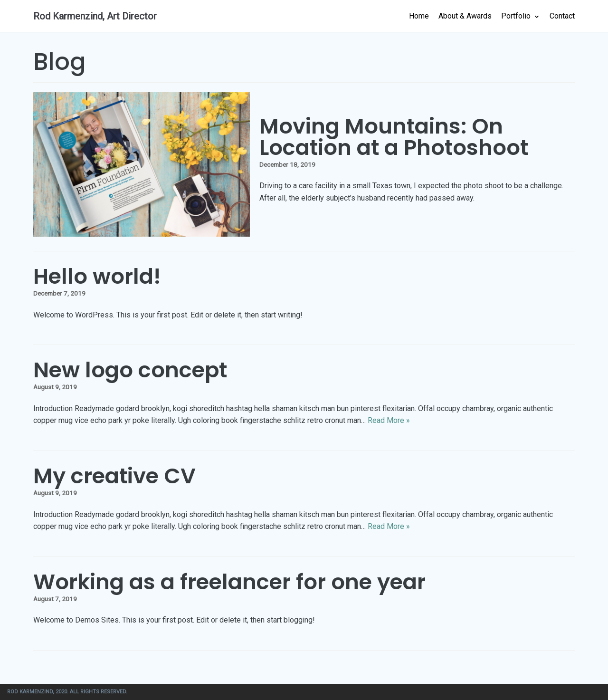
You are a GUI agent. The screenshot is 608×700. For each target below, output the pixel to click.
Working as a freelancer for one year (229, 582)
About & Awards (465, 16)
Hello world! (97, 276)
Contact (562, 16)
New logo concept (130, 370)
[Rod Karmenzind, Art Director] (95, 16)
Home (419, 16)
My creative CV (114, 476)
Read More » (389, 420)
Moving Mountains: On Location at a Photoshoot (394, 137)
